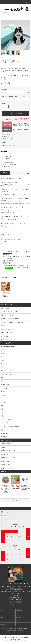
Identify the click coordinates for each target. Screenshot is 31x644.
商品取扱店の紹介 (5, 454)
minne (2, 621)
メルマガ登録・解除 (7, 632)
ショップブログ (15, 632)
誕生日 (13, 60)
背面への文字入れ (5, 465)
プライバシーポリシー (21, 630)
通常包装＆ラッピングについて (10, 255)
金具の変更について (6, 137)
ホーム (3, 58)
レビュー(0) (26, 173)
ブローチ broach (8, 58)
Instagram (18, 614)
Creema (18, 617)
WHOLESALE (8, 64)
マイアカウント (4, 610)
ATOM (22, 632)
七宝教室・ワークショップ (8, 451)
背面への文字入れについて (8, 138)
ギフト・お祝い (8, 60)
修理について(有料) (7, 262)
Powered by (15, 640)
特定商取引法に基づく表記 (8, 146)
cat (13, 63)
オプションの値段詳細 (7, 133)
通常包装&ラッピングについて (9, 458)
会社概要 (26, 632)
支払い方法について (10, 629)
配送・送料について (19, 629)
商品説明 (5, 173)
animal (10, 63)
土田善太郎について (6, 444)
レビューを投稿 (4, 158)
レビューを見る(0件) (6, 156)
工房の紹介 (4, 447)
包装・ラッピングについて (8, 135)
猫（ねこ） (15, 58)
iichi (17, 621)
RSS (20, 632)
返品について (5, 144)
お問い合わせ (4, 624)
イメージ (15, 173)
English (7, 63)
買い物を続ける (4, 167)
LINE (2, 614)
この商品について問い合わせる (8, 165)
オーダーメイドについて (7, 140)
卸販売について (5, 142)
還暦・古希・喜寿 (16, 62)
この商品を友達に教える (6, 162)
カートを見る (19, 610)
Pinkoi (2, 617)
